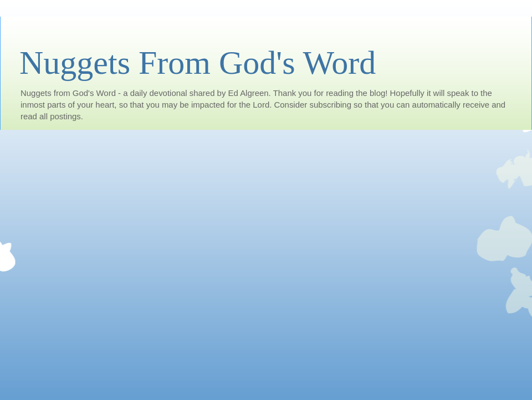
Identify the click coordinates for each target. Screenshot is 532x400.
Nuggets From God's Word (198, 63)
